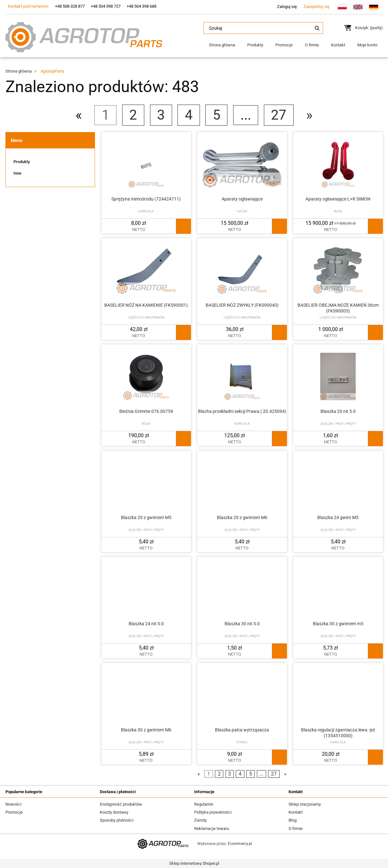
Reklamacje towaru (212, 829)
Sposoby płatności (117, 820)
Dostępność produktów (121, 804)
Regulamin (204, 804)
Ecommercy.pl (240, 844)
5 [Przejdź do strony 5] (217, 115)
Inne (17, 173)
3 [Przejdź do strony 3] (161, 115)
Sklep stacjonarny (305, 804)
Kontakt (296, 812)
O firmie (296, 829)
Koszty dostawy (114, 812)
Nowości (13, 804)
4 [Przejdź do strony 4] (189, 115)
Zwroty (200, 820)
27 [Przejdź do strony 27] (279, 115)
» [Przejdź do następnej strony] (309, 115)
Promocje (14, 812)
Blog (293, 820)
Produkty (22, 162)
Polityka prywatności (213, 812)
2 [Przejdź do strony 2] (133, 115)
